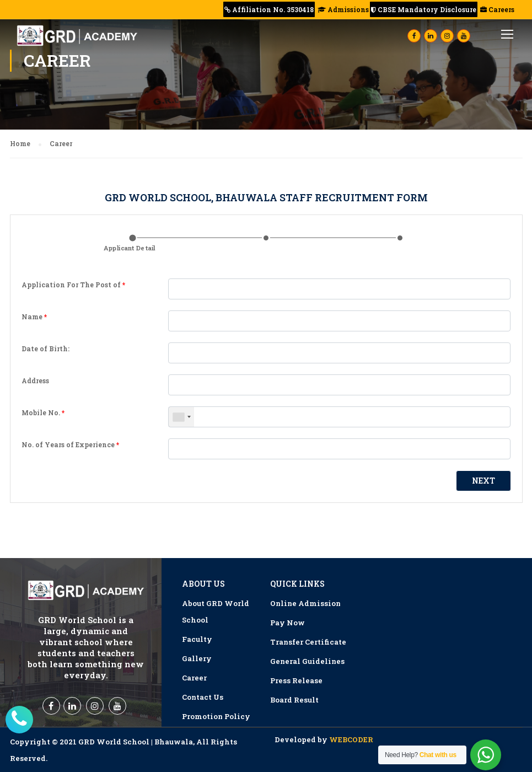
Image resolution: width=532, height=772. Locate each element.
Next (483, 481)
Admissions (342, 9)
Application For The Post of (73, 285)
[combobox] (181, 417)
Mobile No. (43, 412)
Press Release (296, 680)
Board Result (294, 700)
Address (35, 380)
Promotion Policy (216, 716)
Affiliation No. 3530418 (269, 9)
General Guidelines (307, 661)
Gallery (197, 658)
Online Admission (305, 603)
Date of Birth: (45, 349)
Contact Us (203, 697)
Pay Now (288, 623)
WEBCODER (351, 739)
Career (194, 678)
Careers (496, 9)
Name (34, 317)
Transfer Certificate (308, 642)
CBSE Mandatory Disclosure (424, 9)
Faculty (197, 639)
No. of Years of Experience (70, 444)
